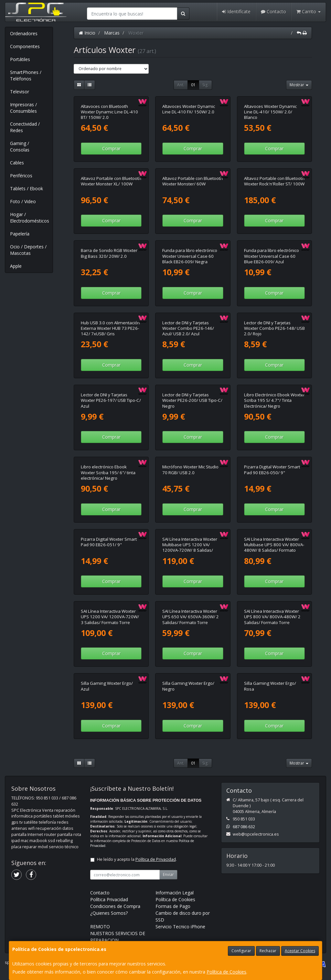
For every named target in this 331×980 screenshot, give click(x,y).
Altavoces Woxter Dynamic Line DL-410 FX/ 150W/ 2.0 (189, 109)
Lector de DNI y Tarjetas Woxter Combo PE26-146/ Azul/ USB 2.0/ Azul (188, 328)
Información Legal (175, 893)
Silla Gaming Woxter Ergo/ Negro (188, 686)
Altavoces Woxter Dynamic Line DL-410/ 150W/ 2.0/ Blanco (270, 112)
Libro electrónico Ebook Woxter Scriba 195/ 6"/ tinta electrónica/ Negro (108, 472)
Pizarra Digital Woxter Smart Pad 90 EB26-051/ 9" (109, 542)
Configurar (241, 951)
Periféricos (21, 176)
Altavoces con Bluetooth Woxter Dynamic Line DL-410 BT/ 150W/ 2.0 (109, 112)
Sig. (205, 85)
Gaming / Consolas (20, 146)
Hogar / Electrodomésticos (30, 218)
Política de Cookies (226, 972)
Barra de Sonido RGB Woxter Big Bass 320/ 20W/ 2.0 (109, 253)
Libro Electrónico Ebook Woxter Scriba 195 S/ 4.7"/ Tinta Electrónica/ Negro (274, 400)
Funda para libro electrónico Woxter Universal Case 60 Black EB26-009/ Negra (190, 256)
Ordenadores (24, 33)
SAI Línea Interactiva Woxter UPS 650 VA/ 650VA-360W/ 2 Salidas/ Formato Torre (191, 617)
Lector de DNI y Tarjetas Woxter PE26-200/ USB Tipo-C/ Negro (192, 400)
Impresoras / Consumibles (23, 108)
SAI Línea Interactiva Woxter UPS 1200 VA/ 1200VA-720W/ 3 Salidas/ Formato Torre (110, 617)
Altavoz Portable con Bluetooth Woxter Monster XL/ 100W (111, 181)
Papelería (20, 234)
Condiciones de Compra (115, 906)
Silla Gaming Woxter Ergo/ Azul (107, 686)
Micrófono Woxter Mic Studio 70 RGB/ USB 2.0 (190, 469)
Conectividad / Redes (25, 127)
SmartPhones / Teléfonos (26, 75)
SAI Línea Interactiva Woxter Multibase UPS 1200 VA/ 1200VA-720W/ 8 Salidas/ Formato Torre (190, 547)
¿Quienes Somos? (109, 913)
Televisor (20, 92)
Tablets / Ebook (27, 188)
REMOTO (100, 927)
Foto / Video (23, 201)
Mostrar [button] (299, 85)
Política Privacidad (109, 899)
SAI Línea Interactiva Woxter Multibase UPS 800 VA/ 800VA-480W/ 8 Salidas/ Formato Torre (274, 547)
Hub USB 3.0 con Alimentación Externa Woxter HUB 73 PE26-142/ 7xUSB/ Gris (110, 328)
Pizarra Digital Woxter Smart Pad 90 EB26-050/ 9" (272, 469)
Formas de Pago (173, 906)
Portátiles (20, 59)
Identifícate (236, 11)
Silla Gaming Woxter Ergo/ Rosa (270, 686)
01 (193, 85)
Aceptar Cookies (300, 951)
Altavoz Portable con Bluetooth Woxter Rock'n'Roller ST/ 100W (274, 181)
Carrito (309, 11)
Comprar (111, 148)
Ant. (181, 85)
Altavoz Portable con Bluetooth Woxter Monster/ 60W (192, 181)
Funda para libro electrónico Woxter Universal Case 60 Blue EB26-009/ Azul (272, 256)
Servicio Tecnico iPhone (180, 927)
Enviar (168, 875)
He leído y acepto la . (137, 859)
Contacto (273, 11)
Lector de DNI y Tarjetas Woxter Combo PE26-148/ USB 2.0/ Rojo (274, 328)
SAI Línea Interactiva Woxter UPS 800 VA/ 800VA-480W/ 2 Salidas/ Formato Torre (272, 617)
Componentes (25, 46)
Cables (17, 163)
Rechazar (268, 951)
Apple (16, 266)
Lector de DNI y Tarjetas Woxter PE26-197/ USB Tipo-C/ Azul (111, 400)
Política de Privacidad (156, 859)
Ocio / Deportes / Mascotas (28, 250)
